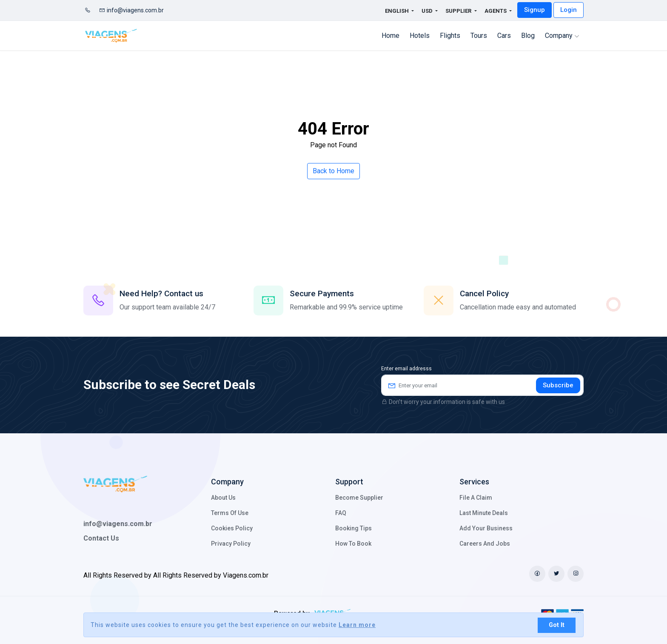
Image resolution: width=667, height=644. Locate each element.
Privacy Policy (231, 544)
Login (569, 10)
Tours (479, 36)
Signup (534, 10)
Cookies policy (232, 528)
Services (474, 482)
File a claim (476, 498)
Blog (528, 36)
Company (562, 36)
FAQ (341, 513)
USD (428, 11)
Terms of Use (230, 513)
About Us (223, 498)
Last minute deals (484, 513)
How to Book (353, 544)
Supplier (459, 11)
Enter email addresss (406, 369)
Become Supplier (359, 498)
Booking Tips (353, 528)
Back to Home (333, 171)
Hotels (420, 36)
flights (450, 36)
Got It (557, 625)
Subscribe (558, 385)
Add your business (486, 528)
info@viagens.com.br (131, 10)
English (392, 11)
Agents (496, 11)
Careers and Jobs (485, 544)
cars (504, 36)
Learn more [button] (357, 625)
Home (391, 36)
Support (349, 482)
